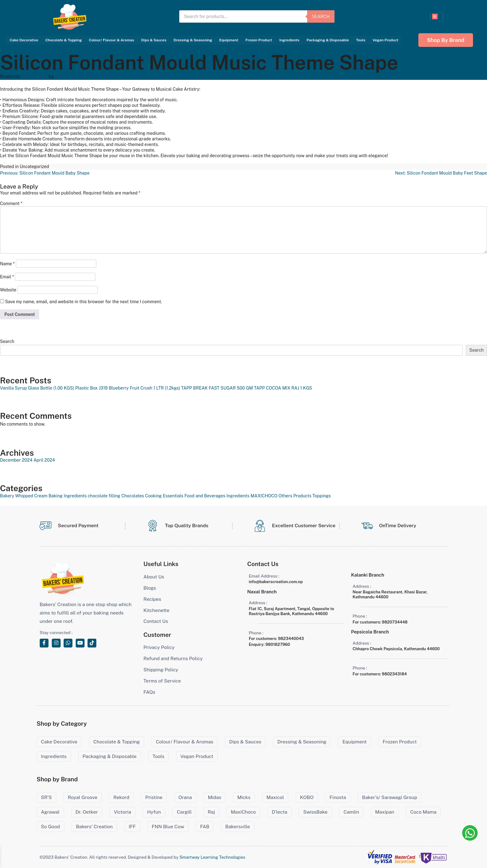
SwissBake (315, 812)
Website (8, 290)
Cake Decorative (24, 40)
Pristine (154, 797)
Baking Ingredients (68, 496)
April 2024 (44, 460)
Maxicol (275, 797)
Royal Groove (82, 797)
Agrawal (50, 812)
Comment (11, 203)
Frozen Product (259, 40)
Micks (244, 797)
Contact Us (156, 621)
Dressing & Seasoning (193, 40)
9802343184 (394, 674)
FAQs (149, 692)
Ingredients (289, 40)
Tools (361, 40)
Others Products (295, 496)
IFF (132, 827)
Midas (214, 797)
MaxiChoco (243, 812)
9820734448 (395, 622)
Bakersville (237, 827)
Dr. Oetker (87, 812)
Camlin (351, 812)
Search (321, 16)
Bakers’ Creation (94, 827)
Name (7, 264)
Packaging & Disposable (328, 40)
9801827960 (278, 644)
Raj (211, 812)
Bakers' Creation (72, 76)
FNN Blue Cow (168, 827)
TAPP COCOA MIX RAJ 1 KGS (283, 388)
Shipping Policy (161, 670)
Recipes (152, 599)
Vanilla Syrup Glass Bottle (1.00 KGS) (37, 388)
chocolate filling (104, 496)
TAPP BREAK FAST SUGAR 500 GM (217, 388)
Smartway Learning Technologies (212, 857)
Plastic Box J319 (91, 388)
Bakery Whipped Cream (24, 496)
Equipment (229, 40)
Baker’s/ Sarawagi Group (390, 797)
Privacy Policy (159, 647)
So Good (50, 827)
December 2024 (16, 460)
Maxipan (385, 812)
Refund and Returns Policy (173, 658)
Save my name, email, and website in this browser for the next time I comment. (83, 302)
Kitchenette (157, 610)
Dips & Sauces (154, 40)
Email (7, 277)
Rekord (121, 797)
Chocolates (133, 496)
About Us (154, 577)
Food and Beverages (205, 496)
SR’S (46, 797)
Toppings (322, 496)
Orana (185, 797)
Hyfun (154, 812)
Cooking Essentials (164, 496)
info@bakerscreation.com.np (276, 582)
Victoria (122, 812)
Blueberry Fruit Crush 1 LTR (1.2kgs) (144, 388)
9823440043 (291, 639)
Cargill (184, 812)
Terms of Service (162, 681)
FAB (205, 827)
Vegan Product (385, 40)
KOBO (307, 797)
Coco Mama (423, 812)
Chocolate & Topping (64, 40)
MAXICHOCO (264, 496)
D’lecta (280, 812)
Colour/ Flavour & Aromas (111, 40)
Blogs (150, 588)
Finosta (338, 797)
